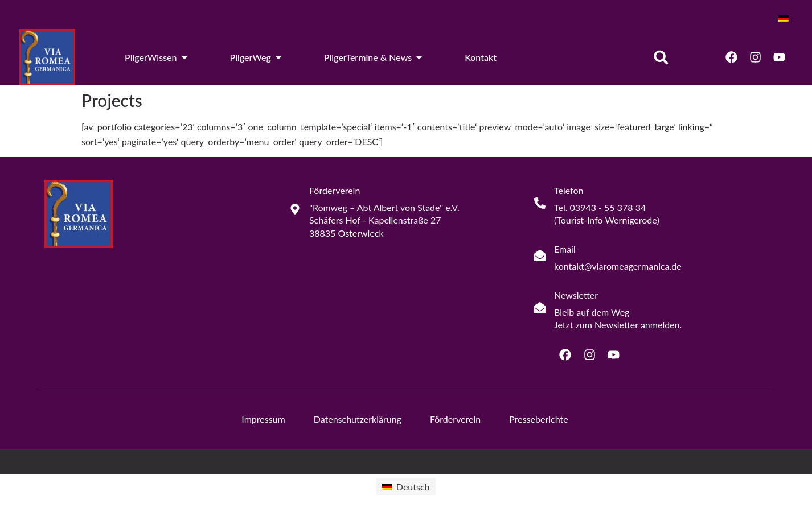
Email (565, 249)
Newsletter (576, 295)
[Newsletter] (540, 308)
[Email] (540, 255)
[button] (661, 57)
